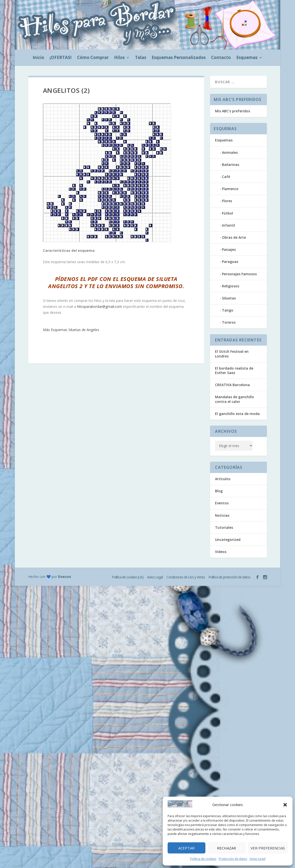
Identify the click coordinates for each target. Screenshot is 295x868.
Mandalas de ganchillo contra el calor (235, 399)
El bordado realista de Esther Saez (234, 370)
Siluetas (229, 298)
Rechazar (226, 848)
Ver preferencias (268, 848)
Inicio (38, 58)
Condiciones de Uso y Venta (186, 577)
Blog (219, 491)
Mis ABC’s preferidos (233, 111)
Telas (141, 58)
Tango (228, 310)
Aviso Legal (257, 859)
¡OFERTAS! (61, 58)
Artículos (223, 479)
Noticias (222, 515)
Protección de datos (233, 859)
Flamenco (230, 189)
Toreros (229, 322)
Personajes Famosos (239, 274)
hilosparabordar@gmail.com (99, 306)
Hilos (119, 58)
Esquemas (247, 58)
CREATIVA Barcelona (232, 385)
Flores (227, 201)
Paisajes (229, 249)
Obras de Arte (234, 237)
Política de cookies (203, 859)
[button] (285, 805)
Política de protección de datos (229, 577)
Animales (230, 152)
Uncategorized (228, 540)
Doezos (65, 577)
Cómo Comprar (93, 58)
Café (226, 177)
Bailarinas (231, 165)
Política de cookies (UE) (128, 577)
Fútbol (227, 213)
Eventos (222, 503)
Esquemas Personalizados (179, 58)
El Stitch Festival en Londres (232, 354)
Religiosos (231, 286)
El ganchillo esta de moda (237, 414)
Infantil (228, 225)
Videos (221, 552)
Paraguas (230, 262)
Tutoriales (224, 527)
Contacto (221, 58)
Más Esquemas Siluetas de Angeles (71, 330)
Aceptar (186, 848)
